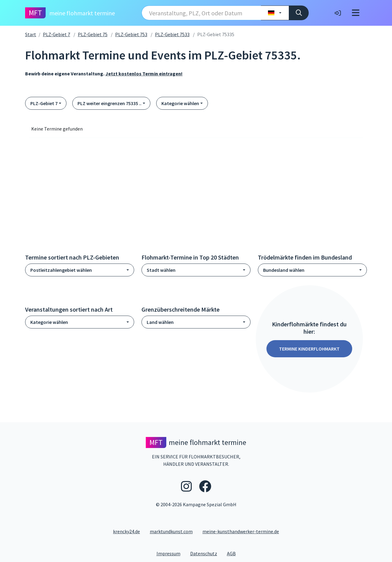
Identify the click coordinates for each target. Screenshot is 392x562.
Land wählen (160, 322)
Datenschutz (206, 553)
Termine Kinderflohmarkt (309, 349)
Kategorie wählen (180, 103)
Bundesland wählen (284, 270)
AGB (234, 553)
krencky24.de (126, 531)
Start (31, 34)
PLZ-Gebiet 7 (57, 34)
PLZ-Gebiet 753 (131, 34)
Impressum (171, 553)
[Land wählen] (275, 13)
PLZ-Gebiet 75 (93, 34)
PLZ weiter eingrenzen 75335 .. (109, 103)
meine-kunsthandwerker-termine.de (241, 531)
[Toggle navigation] (356, 13)
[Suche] (299, 13)
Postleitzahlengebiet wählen (61, 270)
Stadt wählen (161, 270)
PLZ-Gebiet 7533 (172, 34)
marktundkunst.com (171, 531)
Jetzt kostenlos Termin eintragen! (144, 74)
